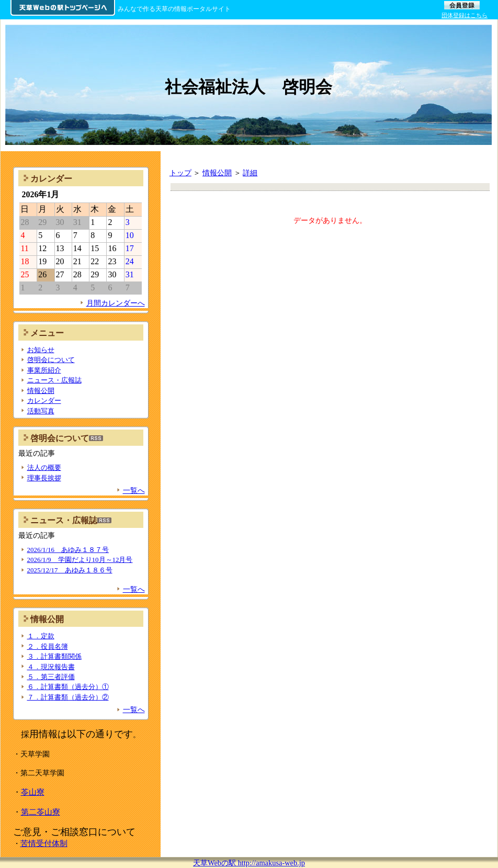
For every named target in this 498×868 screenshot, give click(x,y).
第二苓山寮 (41, 812)
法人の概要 (44, 467)
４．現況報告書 (51, 667)
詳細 (250, 173)
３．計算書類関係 (54, 656)
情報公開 (217, 173)
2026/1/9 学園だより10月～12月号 (80, 560)
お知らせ (41, 350)
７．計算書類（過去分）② (68, 697)
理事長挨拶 (44, 478)
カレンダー (44, 401)
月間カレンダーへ (116, 303)
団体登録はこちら (465, 15)
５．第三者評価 (51, 677)
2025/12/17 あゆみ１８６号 (70, 570)
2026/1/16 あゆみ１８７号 (68, 550)
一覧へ (134, 490)
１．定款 (41, 636)
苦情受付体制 (44, 843)
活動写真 (41, 411)
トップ (180, 173)
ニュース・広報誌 (54, 380)
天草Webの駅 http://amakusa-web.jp (249, 863)
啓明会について (51, 360)
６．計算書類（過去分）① (68, 687)
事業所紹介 (44, 370)
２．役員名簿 (48, 646)
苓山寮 (33, 792)
